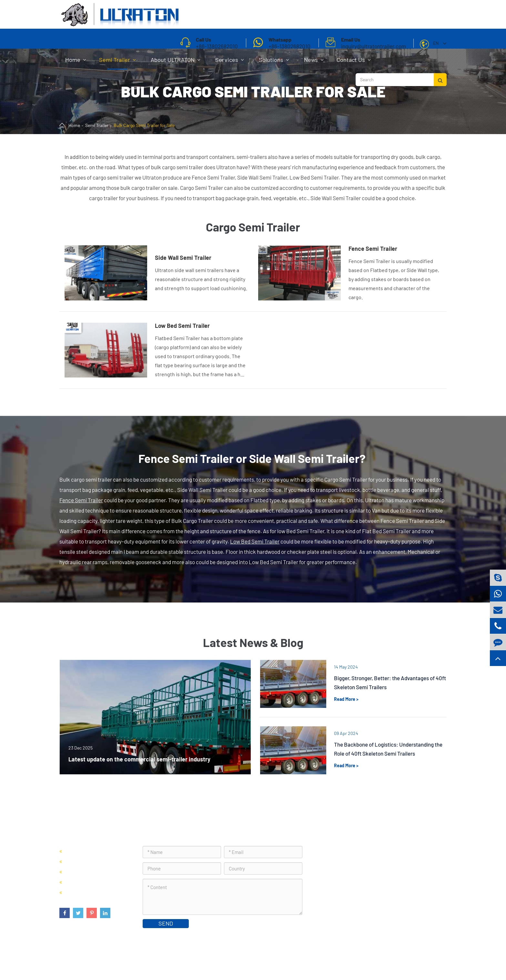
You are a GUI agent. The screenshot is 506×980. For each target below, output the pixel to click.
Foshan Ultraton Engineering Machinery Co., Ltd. (143, 959)
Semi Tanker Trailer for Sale (97, 872)
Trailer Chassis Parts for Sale (98, 892)
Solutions (274, 63)
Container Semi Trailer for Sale (100, 851)
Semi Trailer (117, 63)
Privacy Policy (430, 959)
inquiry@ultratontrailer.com (356, 895)
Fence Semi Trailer (81, 500)
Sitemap (400, 959)
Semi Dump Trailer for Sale (95, 861)
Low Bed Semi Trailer (255, 541)
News (314, 63)
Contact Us (354, 63)
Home (76, 63)
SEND (166, 923)
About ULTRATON (175, 63)
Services (229, 63)
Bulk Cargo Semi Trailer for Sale (144, 125)
